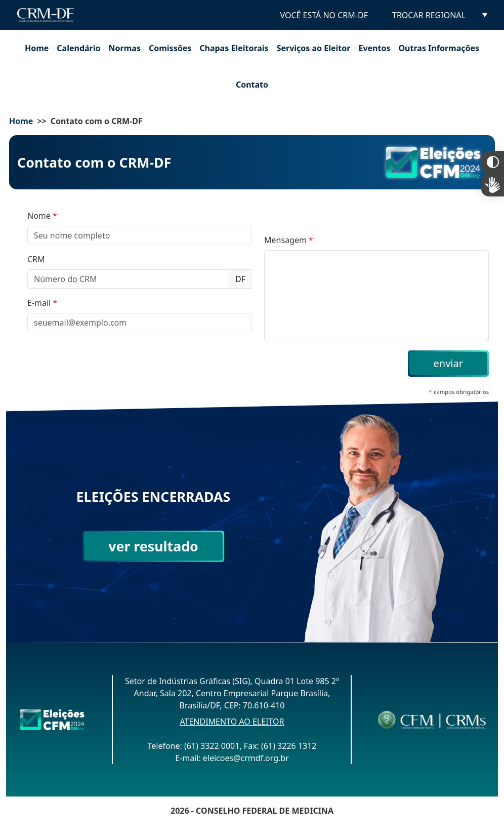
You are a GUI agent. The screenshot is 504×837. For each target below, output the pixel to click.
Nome (42, 216)
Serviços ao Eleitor (314, 48)
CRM (36, 259)
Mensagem (289, 240)
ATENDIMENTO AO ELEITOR (232, 722)
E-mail (42, 303)
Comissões (170, 48)
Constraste (493, 162)
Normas (125, 48)
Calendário (78, 48)
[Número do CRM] (128, 279)
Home (37, 48)
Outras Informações (439, 48)
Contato (252, 85)
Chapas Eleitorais (234, 48)
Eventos (374, 48)
